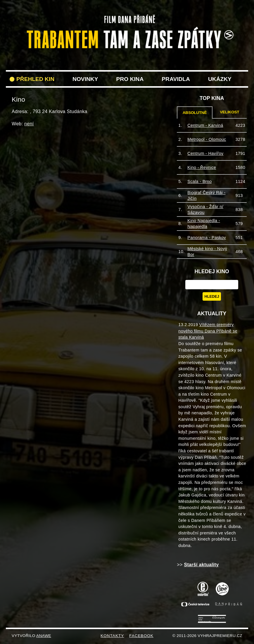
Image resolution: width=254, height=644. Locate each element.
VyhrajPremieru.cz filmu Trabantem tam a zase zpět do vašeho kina (127, 17)
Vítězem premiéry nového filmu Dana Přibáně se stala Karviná (208, 331)
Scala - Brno (199, 181)
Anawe (44, 636)
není (29, 124)
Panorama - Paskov (207, 238)
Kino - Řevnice (202, 167)
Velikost (229, 112)
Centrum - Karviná (205, 125)
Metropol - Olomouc (207, 139)
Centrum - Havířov (205, 153)
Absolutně (195, 113)
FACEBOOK (141, 636)
